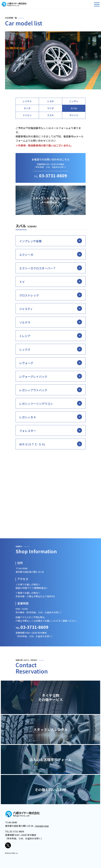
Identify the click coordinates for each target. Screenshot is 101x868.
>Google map (41, 826)
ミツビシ (27, 115)
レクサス (27, 101)
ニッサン (74, 101)
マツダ (50, 108)
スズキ (50, 115)
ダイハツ (74, 115)
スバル (74, 108)
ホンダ (27, 108)
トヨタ (50, 101)
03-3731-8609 (53, 176)
